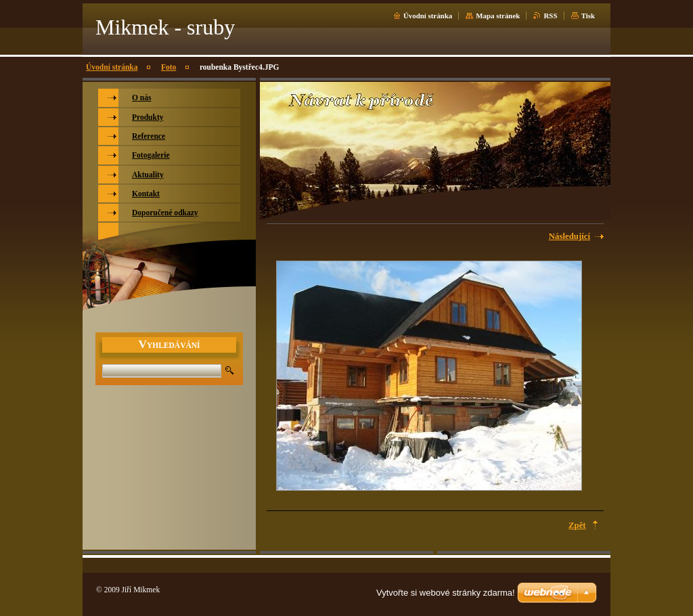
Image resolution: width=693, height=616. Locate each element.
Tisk (588, 16)
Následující (569, 236)
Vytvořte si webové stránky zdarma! (446, 593)
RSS (550, 16)
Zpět (577, 525)
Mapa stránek (498, 16)
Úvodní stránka (428, 16)
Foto (169, 67)
